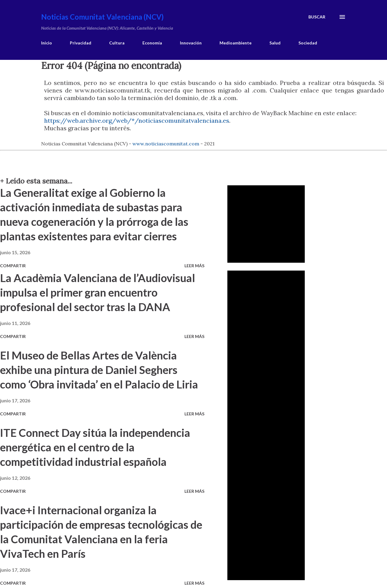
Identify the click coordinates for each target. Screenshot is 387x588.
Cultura (117, 43)
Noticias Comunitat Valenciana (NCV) (102, 17)
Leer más (194, 266)
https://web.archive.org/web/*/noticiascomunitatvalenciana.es (137, 120)
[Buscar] (317, 17)
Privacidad (81, 43)
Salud (275, 43)
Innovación (191, 43)
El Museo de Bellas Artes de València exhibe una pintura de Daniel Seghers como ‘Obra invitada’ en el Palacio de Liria (99, 370)
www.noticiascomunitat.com (166, 144)
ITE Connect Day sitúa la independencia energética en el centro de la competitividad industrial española (95, 447)
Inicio (47, 43)
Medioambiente (236, 43)
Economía (152, 43)
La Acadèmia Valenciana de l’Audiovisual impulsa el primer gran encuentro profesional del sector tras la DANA (98, 292)
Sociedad (308, 43)
